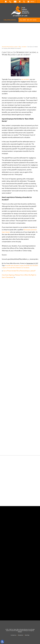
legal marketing (24, 631)
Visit (20, 2)
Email (15, 2)
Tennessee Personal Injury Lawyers (10, 47)
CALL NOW (28, 20)
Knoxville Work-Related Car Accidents (18, 268)
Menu (32, 2)
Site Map (27, 635)
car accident (25, 79)
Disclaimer (21, 635)
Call (10, 2)
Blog (20, 47)
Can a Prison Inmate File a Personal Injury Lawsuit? (19, 271)
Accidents (24, 47)
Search (24, 2)
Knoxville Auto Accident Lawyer (14, 265)
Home (6, 2)
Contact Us (13, 635)
